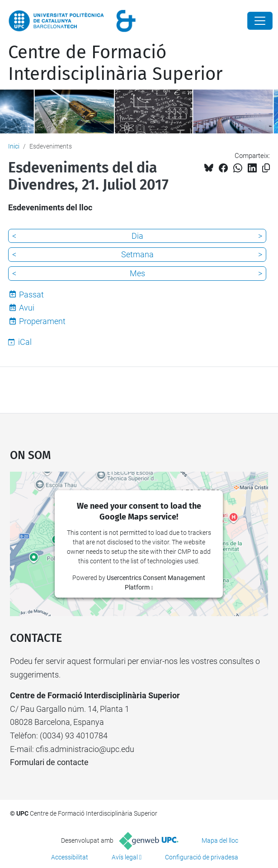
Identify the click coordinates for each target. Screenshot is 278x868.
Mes (137, 273)
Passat (31, 295)
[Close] (260, 21)
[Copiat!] (266, 168)
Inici (14, 146)
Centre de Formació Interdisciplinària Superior (115, 63)
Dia (137, 236)
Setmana (137, 254)
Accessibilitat (70, 857)
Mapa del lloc (220, 840)
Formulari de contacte (49, 762)
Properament (42, 321)
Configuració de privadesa (202, 857)
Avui (27, 308)
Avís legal (125, 857)
